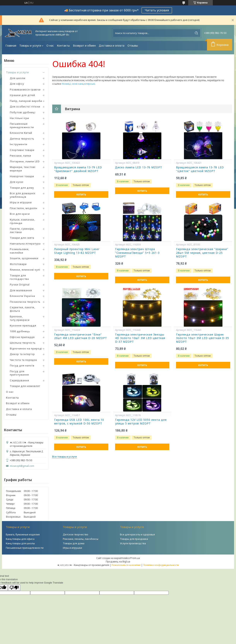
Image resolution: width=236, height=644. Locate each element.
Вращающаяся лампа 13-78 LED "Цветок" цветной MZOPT (200, 169)
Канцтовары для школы (20, 543)
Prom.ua (135, 558)
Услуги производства (133, 543)
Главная (11, 46)
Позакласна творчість (25, 302)
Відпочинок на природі (26, 348)
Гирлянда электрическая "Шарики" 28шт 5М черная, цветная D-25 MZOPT (202, 253)
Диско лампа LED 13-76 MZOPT (139, 167)
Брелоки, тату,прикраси (20, 318)
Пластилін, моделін (24, 208)
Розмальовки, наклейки (20, 251)
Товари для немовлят (25, 386)
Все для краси (20, 214)
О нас (50, 46)
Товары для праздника (134, 539)
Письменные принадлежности (22, 125)
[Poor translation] (14, 588)
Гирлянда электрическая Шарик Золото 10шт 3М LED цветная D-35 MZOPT (203, 338)
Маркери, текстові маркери (23, 169)
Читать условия (157, 10)
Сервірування (19, 380)
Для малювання (21, 290)
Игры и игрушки (21, 202)
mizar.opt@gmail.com (22, 466)
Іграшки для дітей (22, 95)
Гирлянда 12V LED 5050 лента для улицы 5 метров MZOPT (141, 422)
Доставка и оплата (112, 46)
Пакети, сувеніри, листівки (22, 230)
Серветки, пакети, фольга (22, 309)
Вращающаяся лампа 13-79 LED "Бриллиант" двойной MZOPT (78, 169)
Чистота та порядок (24, 360)
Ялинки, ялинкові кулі (25, 270)
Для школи (18, 78)
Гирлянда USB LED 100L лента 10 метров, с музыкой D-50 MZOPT (79, 422)
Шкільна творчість (23, 343)
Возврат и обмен (84, 46)
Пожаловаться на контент (126, 565)
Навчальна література (25, 244)
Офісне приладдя (22, 337)
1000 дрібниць (20, 331)
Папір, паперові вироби (26, 101)
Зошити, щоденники (24, 258)
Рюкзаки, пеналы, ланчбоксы (81, 539)
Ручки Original (20, 285)
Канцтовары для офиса (20, 539)
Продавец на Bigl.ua (118, 561)
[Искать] (196, 33)
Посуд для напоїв (22, 365)
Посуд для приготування (19, 373)
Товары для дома (74, 543)
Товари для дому (22, 188)
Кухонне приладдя (23, 325)
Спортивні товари (22, 150)
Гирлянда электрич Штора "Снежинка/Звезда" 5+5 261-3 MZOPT (137, 253)
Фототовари (18, 264)
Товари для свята (22, 238)
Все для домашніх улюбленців (23, 195)
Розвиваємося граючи (25, 89)
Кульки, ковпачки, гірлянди (22, 221)
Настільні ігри (19, 118)
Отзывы (133, 46)
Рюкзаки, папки (21, 156)
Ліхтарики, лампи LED (25, 161)
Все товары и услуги (65, 457)
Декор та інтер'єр (22, 354)
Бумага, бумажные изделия (23, 534)
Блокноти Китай (21, 133)
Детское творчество (76, 534)
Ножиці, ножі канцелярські (78, 84)
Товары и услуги (30, 46)
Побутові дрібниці (23, 112)
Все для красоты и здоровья (137, 534)
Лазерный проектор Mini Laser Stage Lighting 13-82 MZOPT (77, 251)
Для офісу (17, 84)
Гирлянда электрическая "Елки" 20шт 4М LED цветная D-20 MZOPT (81, 336)
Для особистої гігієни (25, 106)
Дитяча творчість (22, 139)
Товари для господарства (19, 277)
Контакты (63, 46)
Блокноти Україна (22, 296)
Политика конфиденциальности (161, 565)
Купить (81, 195)
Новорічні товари (22, 176)
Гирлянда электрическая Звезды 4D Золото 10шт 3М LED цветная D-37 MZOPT (140, 338)
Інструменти (19, 144)
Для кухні (17, 182)
